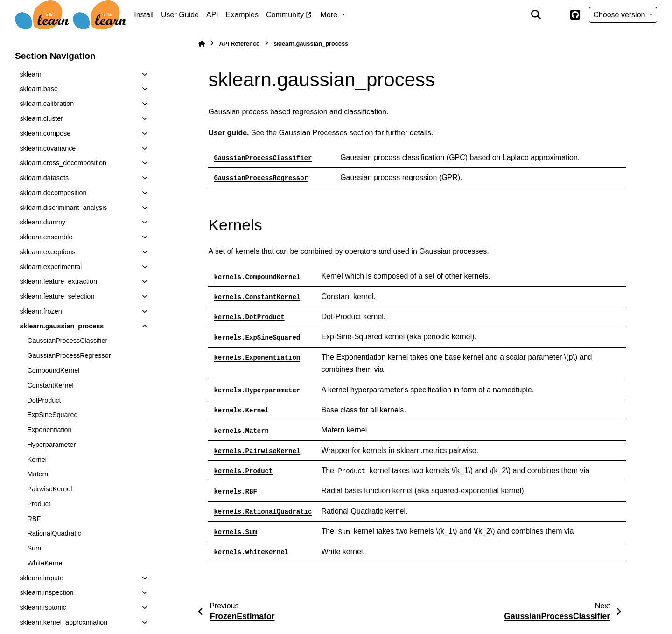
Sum (34, 548)
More (330, 15)
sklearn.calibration (47, 104)
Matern (38, 474)
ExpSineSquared (52, 415)
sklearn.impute (42, 578)
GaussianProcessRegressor (69, 355)
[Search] (536, 15)
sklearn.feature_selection (57, 296)
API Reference (239, 44)
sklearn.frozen (41, 311)
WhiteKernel (45, 563)
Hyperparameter (51, 445)
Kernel (37, 460)
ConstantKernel (50, 385)
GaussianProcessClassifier (67, 341)
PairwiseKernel (49, 489)
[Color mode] (555, 15)
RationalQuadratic (54, 533)
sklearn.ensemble (46, 237)
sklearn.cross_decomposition (63, 163)
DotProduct (44, 400)
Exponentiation (49, 430)
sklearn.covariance (48, 148)
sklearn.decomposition (53, 193)
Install (144, 15)
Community (285, 15)
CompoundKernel (53, 370)
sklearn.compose (45, 133)
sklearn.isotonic (43, 607)
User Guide (180, 15)
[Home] (202, 44)
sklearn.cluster (41, 118)
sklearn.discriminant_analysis (63, 208)
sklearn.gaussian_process (62, 326)
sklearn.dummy (42, 222)
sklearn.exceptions (47, 252)
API (212, 15)
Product (39, 504)
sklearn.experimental (51, 267)
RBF (34, 519)
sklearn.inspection (46, 592)
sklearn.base (39, 89)
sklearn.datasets (44, 178)
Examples (242, 15)
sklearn (30, 74)
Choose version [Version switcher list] (620, 15)
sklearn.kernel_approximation (63, 622)
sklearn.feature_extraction (58, 281)
